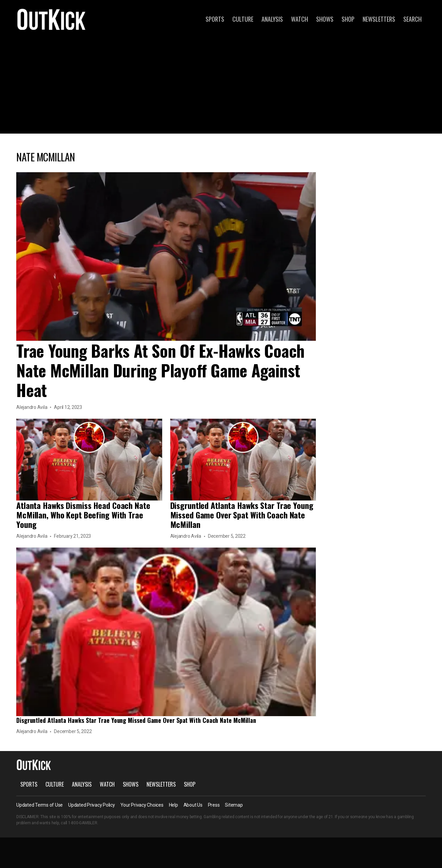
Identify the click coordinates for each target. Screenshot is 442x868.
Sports (215, 19)
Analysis (272, 19)
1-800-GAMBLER (83, 823)
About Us (193, 805)
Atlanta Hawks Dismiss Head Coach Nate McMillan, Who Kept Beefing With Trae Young (83, 515)
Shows (325, 19)
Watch (300, 19)
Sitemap (234, 805)
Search (412, 19)
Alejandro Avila (32, 407)
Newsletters (379, 19)
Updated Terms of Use (40, 805)
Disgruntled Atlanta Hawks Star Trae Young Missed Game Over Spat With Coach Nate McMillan (242, 515)
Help (174, 805)
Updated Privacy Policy (92, 805)
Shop (348, 19)
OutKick (52, 19)
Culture (243, 19)
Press (214, 805)
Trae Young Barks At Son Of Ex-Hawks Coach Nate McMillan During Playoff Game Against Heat (160, 370)
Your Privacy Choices (142, 805)
